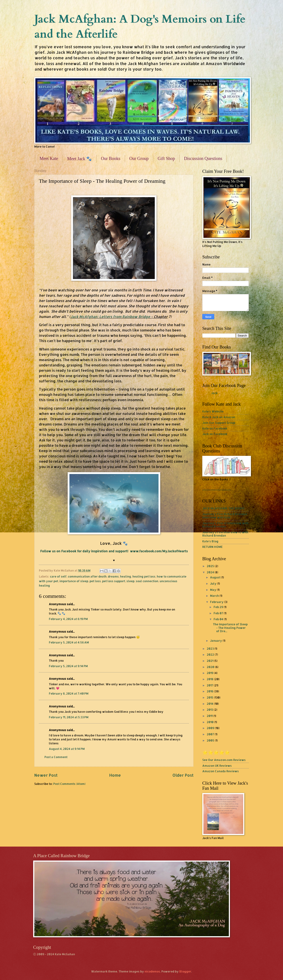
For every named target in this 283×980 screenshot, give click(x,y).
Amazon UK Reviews (217, 766)
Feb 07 (219, 613)
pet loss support (114, 581)
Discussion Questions (203, 158)
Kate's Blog (210, 541)
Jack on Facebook (215, 434)
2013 (210, 710)
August (216, 577)
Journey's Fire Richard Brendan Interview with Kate (225, 516)
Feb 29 (219, 607)
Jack (214, 393)
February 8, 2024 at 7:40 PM (69, 693)
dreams (113, 576)
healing (126, 576)
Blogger (185, 971)
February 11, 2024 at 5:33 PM (69, 717)
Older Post (183, 775)
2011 (210, 716)
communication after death (87, 576)
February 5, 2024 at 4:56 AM (69, 642)
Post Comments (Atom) (69, 784)
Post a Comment (56, 757)
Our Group (139, 158)
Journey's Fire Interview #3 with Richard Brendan (225, 534)
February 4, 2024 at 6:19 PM (68, 619)
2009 (211, 728)
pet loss (95, 581)
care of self (58, 576)
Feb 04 (219, 619)
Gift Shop (166, 158)
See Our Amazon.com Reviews (224, 760)
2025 (211, 566)
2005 (211, 740)
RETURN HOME (212, 547)
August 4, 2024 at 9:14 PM (67, 749)
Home (115, 775)
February (217, 602)
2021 (210, 661)
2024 (211, 572)
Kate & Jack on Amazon (219, 417)
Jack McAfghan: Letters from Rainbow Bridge (111, 317)
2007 (211, 734)
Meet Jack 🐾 (80, 159)
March (215, 596)
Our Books (111, 158)
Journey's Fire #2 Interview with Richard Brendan (225, 525)
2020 (211, 667)
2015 (210, 697)
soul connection (147, 581)
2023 (211, 649)
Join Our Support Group (219, 423)
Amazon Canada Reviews (221, 771)
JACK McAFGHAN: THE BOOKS (223, 508)
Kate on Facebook (215, 428)
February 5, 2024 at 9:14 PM (68, 666)
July (214, 583)
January (216, 641)
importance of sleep (74, 581)
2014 (210, 704)
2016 (210, 691)
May (213, 590)
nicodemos (152, 971)
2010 (210, 722)
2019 (210, 673)
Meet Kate (49, 158)
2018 (210, 679)
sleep (130, 581)
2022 (211, 655)
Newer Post (46, 775)
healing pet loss (144, 576)
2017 (210, 685)
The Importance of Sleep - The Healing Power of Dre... (230, 628)
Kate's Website (213, 411)
